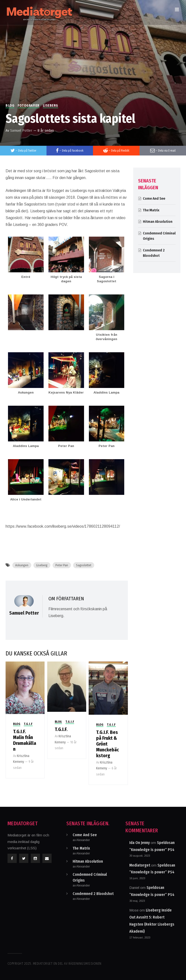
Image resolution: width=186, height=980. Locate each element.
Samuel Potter (21, 130)
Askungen (22, 565)
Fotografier (29, 106)
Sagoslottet (84, 565)
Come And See (154, 198)
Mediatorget (140, 865)
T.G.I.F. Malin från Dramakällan (25, 740)
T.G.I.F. (61, 729)
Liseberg (50, 106)
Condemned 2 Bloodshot (93, 894)
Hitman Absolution (158, 222)
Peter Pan (62, 565)
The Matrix (151, 210)
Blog (10, 106)
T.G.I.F (28, 724)
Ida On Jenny (139, 843)
